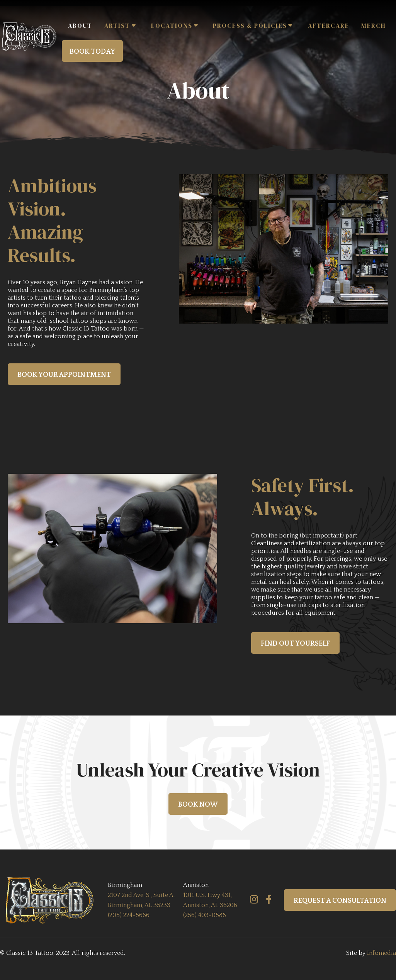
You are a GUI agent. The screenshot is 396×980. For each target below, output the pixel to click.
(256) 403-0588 (205, 915)
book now (198, 805)
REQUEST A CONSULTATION (340, 901)
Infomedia (382, 953)
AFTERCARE (329, 25)
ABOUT (80, 25)
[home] (31, 36)
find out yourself (295, 644)
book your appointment (64, 375)
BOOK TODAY (92, 52)
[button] (122, 26)
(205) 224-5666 (129, 915)
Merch (374, 25)
